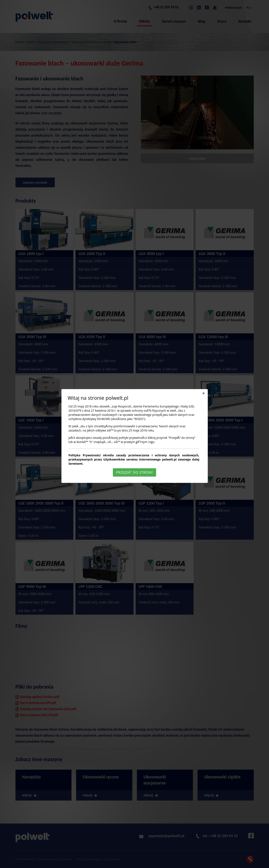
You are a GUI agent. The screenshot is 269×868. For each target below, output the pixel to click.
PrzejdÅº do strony (134, 472)
